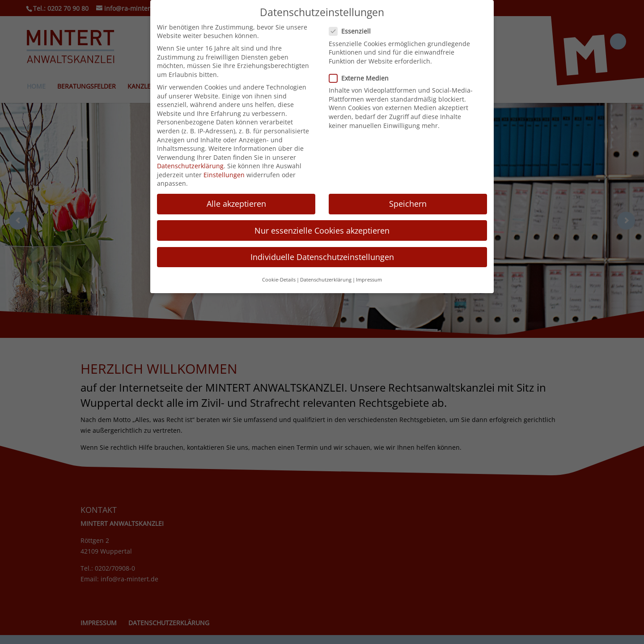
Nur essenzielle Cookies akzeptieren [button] (322, 228)
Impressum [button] (369, 277)
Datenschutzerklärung (190, 164)
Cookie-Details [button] (279, 277)
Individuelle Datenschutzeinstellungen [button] (322, 255)
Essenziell (354, 29)
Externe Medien (362, 76)
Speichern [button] (408, 201)
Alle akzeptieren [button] (236, 201)
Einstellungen (224, 173)
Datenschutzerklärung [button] (326, 277)
